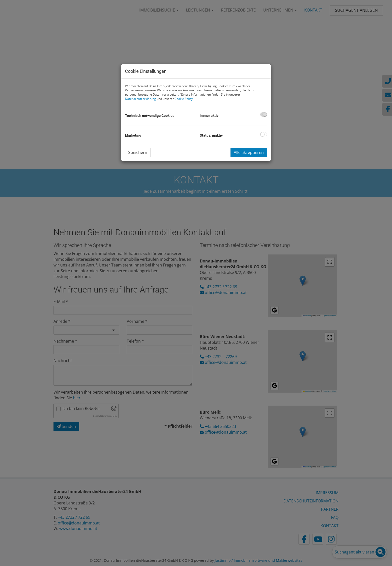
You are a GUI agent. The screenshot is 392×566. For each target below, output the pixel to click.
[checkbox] (264, 114)
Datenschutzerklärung (140, 99)
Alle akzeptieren (249, 152)
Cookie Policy (184, 99)
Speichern (138, 152)
